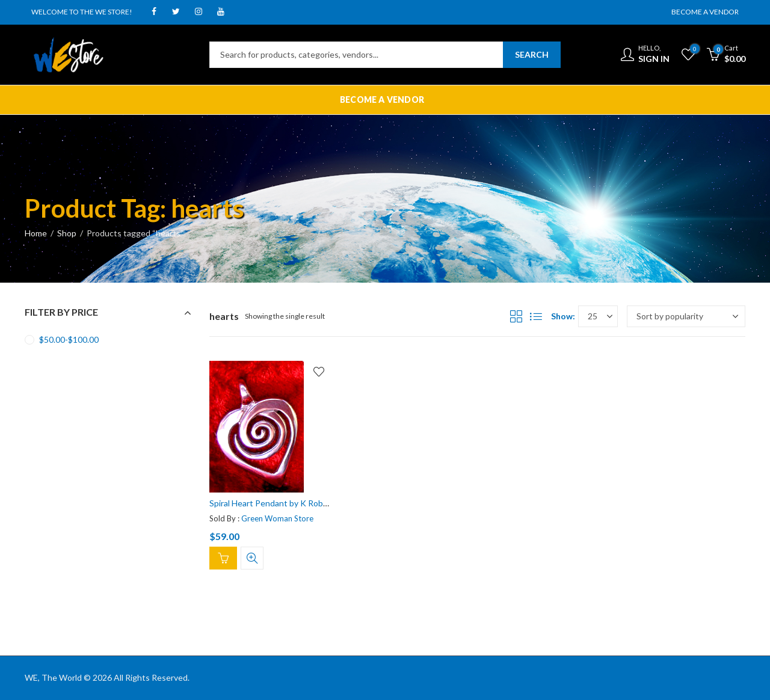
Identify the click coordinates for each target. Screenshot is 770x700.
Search (532, 54)
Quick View (252, 558)
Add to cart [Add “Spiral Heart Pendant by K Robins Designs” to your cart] (223, 558)
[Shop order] (686, 316)
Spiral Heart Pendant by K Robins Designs (288, 503)
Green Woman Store (277, 518)
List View (536, 316)
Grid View (516, 316)
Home (36, 233)
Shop (67, 233)
